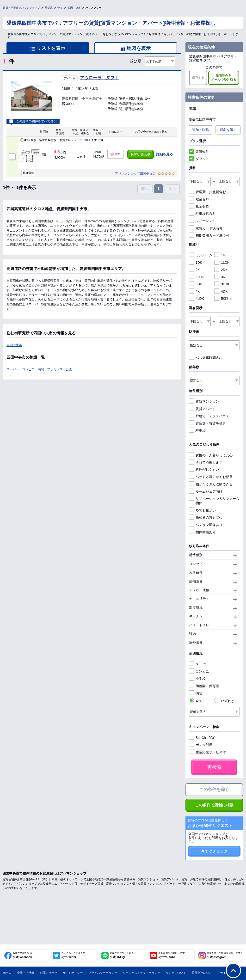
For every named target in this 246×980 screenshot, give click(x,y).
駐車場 (197, 430)
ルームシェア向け (206, 491)
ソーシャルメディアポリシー (141, 973)
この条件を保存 (214, 790)
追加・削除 (201, 130)
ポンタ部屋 (201, 745)
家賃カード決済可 (206, 228)
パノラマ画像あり (206, 525)
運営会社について (203, 973)
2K (194, 270)
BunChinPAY (202, 738)
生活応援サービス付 (207, 752)
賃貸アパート (202, 409)
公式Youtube (173, 955)
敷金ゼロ (199, 199)
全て (60, 8)
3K (220, 277)
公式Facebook (24, 955)
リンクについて (176, 973)
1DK (195, 263)
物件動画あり (202, 532)
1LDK (222, 263)
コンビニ (28, 369)
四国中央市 (74, 8)
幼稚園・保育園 (204, 686)
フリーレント (202, 221)
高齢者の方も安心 (206, 517)
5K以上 (223, 299)
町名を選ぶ (228, 130)
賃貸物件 (199, 152)
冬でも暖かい (202, 510)
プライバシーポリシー (103, 973)
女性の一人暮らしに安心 (211, 455)
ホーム (7, 973)
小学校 (197, 679)
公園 (69, 369)
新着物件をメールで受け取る (224, 78)
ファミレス (55, 369)
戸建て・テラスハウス (209, 416)
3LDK (222, 284)
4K (194, 291)
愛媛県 (49, 8)
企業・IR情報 (26, 973)
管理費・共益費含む (207, 192)
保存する (198, 78)
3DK (195, 284)
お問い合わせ (141, 154)
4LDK (196, 299)
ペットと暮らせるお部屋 (211, 477)
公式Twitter (73, 955)
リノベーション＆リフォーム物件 (214, 501)
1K (220, 255)
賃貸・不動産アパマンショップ (21, 8)
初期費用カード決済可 (209, 235)
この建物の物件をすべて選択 (33, 121)
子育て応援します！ (207, 462)
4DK (221, 291)
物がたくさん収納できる (211, 484)
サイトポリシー (73, 973)
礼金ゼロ (199, 206)
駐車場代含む (202, 214)
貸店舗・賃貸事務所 (207, 423)
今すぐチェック (214, 851)
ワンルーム (201, 255)
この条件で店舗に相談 (214, 805)
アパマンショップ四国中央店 (135, 174)
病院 (41, 369)
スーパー (13, 369)
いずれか (224, 701)
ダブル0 (198, 159)
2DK (221, 270)
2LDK (196, 277)
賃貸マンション (204, 401)
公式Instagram (225, 955)
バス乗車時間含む (206, 358)
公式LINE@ (122, 955)
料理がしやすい (204, 470)
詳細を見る (165, 154)
